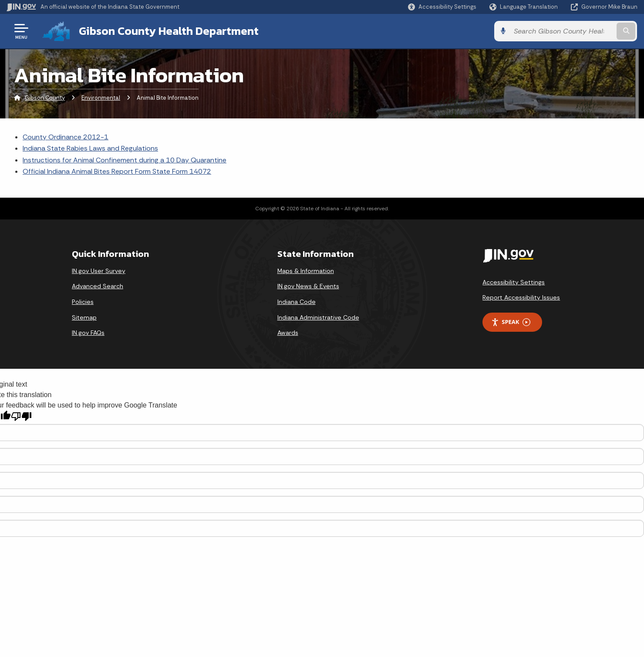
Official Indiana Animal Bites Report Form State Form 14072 (117, 171)
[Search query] (565, 31)
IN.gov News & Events (308, 286)
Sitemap (84, 317)
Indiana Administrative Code (318, 317)
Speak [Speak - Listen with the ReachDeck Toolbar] (511, 322)
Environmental (101, 98)
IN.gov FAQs (88, 333)
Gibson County (45, 98)
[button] (442, 7)
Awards (288, 333)
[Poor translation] (21, 416)
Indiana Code (297, 302)
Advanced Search (98, 286)
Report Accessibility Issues (521, 297)
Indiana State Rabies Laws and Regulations (90, 148)
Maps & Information (306, 271)
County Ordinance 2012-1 (66, 137)
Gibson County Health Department (169, 31)
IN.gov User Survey (99, 271)
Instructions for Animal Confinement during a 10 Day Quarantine (125, 160)
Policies (83, 302)
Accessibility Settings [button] (514, 282)
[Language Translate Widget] (524, 7)
